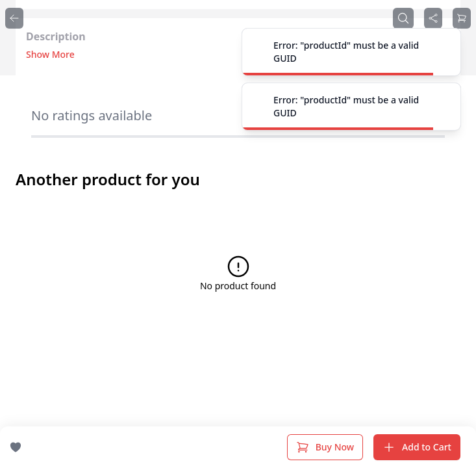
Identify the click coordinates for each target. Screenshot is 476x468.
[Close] (444, 52)
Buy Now (325, 447)
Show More (50, 54)
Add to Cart (417, 447)
